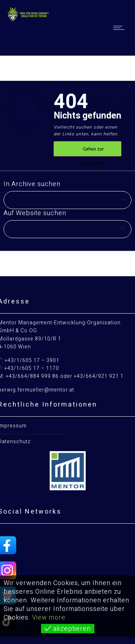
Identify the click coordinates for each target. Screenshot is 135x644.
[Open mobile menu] (121, 28)
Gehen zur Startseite (93, 152)
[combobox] (67, 200)
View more (49, 618)
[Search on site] (67, 229)
